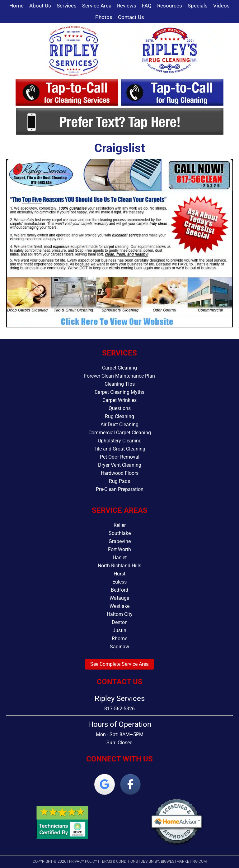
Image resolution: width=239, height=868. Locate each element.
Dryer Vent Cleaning (120, 465)
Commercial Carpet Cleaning (120, 433)
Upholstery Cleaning (120, 441)
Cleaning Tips (120, 384)
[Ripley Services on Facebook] (130, 784)
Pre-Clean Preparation (120, 489)
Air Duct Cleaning (119, 424)
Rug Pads (119, 481)
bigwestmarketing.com (184, 861)
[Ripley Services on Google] (105, 784)
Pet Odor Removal (120, 457)
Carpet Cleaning (119, 368)
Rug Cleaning (119, 416)
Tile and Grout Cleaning (119, 449)
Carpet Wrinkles (119, 400)
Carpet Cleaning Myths (119, 392)
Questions (120, 408)
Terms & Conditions (119, 861)
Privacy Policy (83, 861)
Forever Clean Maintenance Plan (119, 376)
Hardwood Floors (120, 473)
